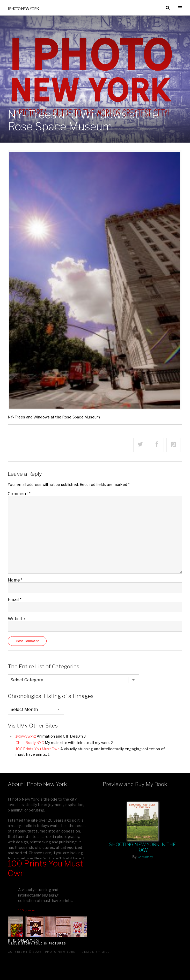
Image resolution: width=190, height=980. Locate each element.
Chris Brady (145, 857)
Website (16, 619)
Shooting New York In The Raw (142, 847)
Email (15, 600)
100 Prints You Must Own (38, 749)
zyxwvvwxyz (26, 736)
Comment (19, 494)
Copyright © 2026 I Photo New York (42, 952)
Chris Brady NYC (30, 743)
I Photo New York (23, 9)
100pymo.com (27, 910)
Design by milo (96, 952)
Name (15, 580)
